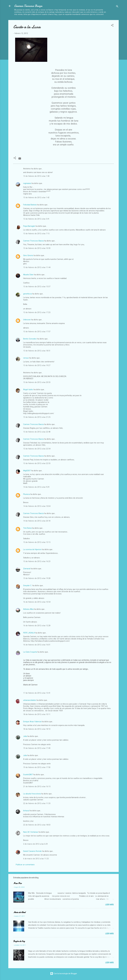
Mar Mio (17, 883)
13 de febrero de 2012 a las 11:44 (37, 267)
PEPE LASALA (29, 633)
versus (26, 358)
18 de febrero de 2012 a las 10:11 (37, 714)
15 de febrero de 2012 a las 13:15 (37, 542)
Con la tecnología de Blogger (64, 974)
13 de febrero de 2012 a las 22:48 (37, 432)
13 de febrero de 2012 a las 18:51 (37, 351)
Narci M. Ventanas (31, 832)
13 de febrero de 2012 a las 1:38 (36, 176)
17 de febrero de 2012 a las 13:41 (37, 693)
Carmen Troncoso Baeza (28, 6)
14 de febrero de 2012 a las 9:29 (36, 487)
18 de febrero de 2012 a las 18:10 (37, 729)
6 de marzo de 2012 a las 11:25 (36, 859)
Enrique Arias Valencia (32, 722)
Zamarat (27, 569)
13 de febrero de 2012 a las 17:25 (37, 312)
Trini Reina (27, 528)
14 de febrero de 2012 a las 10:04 (37, 506)
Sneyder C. (28, 586)
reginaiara (27, 183)
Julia (25, 736)
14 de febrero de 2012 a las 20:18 (37, 521)
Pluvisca (27, 494)
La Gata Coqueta (30, 652)
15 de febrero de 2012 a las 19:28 (37, 578)
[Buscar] (117, 7)
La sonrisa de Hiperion (32, 549)
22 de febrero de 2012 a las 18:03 (37, 825)
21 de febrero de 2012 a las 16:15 (37, 786)
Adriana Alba (28, 609)
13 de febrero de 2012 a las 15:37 (37, 287)
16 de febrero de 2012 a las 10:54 (37, 602)
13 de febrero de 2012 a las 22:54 (37, 449)
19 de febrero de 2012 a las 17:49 (37, 748)
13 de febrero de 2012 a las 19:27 (37, 365)
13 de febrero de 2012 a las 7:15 (36, 234)
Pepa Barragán (29, 226)
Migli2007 (27, 471)
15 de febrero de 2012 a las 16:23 (37, 561)
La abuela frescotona (32, 794)
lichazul (26, 811)
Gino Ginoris (28, 255)
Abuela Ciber (28, 275)
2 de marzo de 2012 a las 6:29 (35, 844)
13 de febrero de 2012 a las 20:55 (37, 382)
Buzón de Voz (19, 941)
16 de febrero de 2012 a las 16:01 (37, 645)
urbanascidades (30, 700)
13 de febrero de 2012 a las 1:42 (36, 197)
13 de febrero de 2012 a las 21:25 (37, 417)
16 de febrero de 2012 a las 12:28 (37, 626)
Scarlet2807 (28, 775)
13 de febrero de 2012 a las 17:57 (37, 332)
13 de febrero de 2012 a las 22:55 (37, 463)
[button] (112, 26)
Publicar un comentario (25, 865)
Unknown (27, 320)
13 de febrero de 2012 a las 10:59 (37, 248)
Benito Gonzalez (30, 339)
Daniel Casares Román (32, 851)
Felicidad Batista (30, 205)
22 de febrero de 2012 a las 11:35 (37, 803)
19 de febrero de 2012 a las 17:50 (37, 767)
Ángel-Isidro (28, 390)
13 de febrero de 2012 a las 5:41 (36, 219)
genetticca (27, 294)
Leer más (110, 905)
